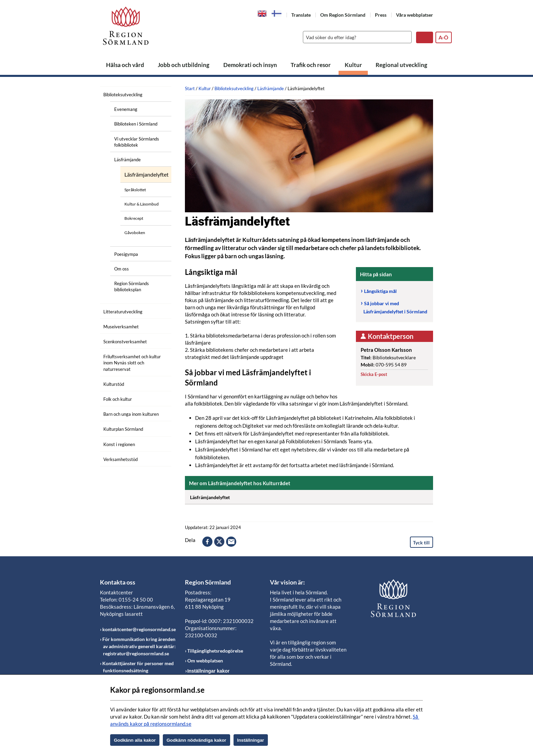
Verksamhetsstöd (121, 459)
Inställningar (251, 740)
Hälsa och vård (125, 65)
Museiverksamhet (121, 327)
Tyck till (421, 543)
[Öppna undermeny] (161, 94)
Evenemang (126, 109)
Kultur (353, 65)
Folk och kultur (118, 399)
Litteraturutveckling (123, 312)
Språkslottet (135, 190)
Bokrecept (134, 218)
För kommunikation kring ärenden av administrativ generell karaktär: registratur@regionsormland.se (139, 646)
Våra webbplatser (415, 15)
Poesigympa (126, 254)
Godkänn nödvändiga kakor (196, 740)
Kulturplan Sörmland (123, 429)
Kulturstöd (114, 384)
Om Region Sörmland (343, 15)
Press (381, 15)
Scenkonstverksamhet (125, 342)
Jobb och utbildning (184, 65)
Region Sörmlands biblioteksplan (132, 286)
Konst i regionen (119, 444)
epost (231, 542)
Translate (301, 15)
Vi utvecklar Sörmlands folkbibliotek (137, 142)
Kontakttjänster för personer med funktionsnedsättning (138, 667)
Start (190, 88)
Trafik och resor (311, 65)
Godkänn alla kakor (135, 740)
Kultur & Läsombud (142, 204)
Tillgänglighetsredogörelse (215, 651)
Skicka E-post (374, 374)
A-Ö (443, 37)
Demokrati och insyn (250, 65)
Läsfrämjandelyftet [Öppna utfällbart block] (312, 496)
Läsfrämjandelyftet (147, 175)
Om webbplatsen (205, 661)
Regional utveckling (401, 65)
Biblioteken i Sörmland (136, 124)
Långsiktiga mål (380, 291)
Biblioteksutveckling (123, 95)
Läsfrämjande (127, 160)
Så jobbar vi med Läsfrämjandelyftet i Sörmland (395, 308)
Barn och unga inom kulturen (131, 414)
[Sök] (356, 37)
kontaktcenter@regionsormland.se (139, 629)
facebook (207, 542)
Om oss (122, 269)
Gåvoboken (135, 233)
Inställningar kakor (208, 671)
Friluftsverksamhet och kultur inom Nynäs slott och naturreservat (132, 363)
